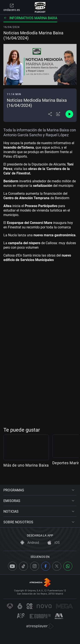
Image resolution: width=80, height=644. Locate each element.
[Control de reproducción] (69, 114)
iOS (54, 543)
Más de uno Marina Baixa (26, 473)
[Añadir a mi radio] (58, 114)
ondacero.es (12, 7)
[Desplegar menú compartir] (50, 114)
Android (30, 543)
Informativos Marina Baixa (30, 18)
